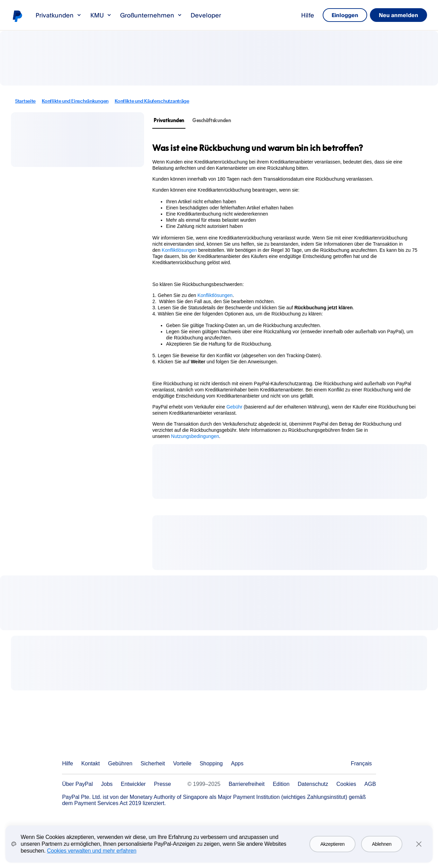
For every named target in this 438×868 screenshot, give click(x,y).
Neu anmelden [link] (394, 15)
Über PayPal (77, 784)
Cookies (346, 784)
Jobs (107, 784)
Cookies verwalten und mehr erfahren (92, 857)
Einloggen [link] (330, 15)
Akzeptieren (332, 850)
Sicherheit (153, 763)
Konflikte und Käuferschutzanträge (152, 101)
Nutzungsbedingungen (195, 436)
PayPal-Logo (17, 16)
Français (361, 763)
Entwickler (133, 784)
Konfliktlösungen (179, 250)
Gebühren (120, 763)
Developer (206, 15)
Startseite (25, 101)
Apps (237, 763)
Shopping (211, 763)
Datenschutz (313, 784)
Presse (163, 784)
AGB (370, 784)
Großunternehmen (151, 15)
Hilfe (288, 15)
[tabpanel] (286, 291)
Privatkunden (59, 15)
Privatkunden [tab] (169, 120)
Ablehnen (382, 850)
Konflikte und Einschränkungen (75, 101)
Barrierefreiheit (247, 784)
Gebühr (235, 407)
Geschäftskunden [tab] (212, 120)
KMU (101, 15)
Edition (281, 784)
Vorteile (182, 763)
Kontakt (90, 763)
